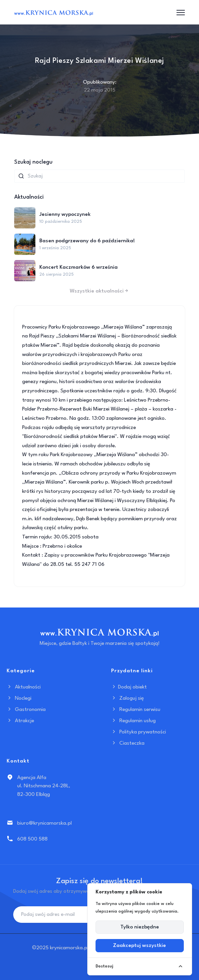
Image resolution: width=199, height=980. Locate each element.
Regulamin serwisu (136, 710)
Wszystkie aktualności (99, 291)
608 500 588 (32, 839)
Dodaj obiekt (129, 687)
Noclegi (19, 698)
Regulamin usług (133, 721)
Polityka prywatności (139, 732)
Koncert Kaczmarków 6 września (79, 267)
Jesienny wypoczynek (65, 215)
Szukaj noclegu (33, 162)
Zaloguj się (127, 698)
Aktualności (24, 687)
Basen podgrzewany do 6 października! (87, 241)
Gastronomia (26, 710)
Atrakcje (20, 721)
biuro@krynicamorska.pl (44, 823)
